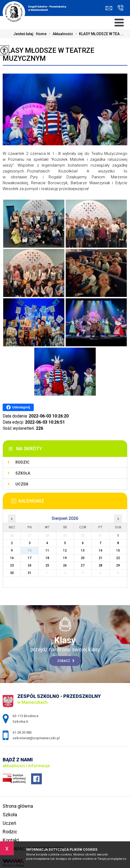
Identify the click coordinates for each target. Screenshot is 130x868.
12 (65, 550)
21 (100, 558)
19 (65, 558)
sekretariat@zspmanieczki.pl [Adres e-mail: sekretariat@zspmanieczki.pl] (36, 738)
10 (30, 550)
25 (47, 565)
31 (30, 573)
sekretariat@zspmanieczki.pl (109, 8)
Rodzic (22, 462)
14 (100, 550)
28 (100, 565)
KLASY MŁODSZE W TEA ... (98, 34)
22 (118, 558)
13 (83, 550)
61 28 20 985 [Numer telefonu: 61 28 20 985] (22, 732)
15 (118, 550)
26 (65, 565)
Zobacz (66, 661)
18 (47, 558)
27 (83, 565)
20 (83, 558)
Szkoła (23, 473)
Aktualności (60, 34)
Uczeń (22, 484)
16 (12, 558)
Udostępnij (18, 407)
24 (30, 565)
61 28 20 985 (121, 8)
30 (12, 573)
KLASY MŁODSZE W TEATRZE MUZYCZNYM (49, 54)
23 (12, 565)
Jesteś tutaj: (25, 34)
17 (30, 558)
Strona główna (18, 806)
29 (118, 565)
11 (47, 550)
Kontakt (11, 840)
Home (41, 34)
